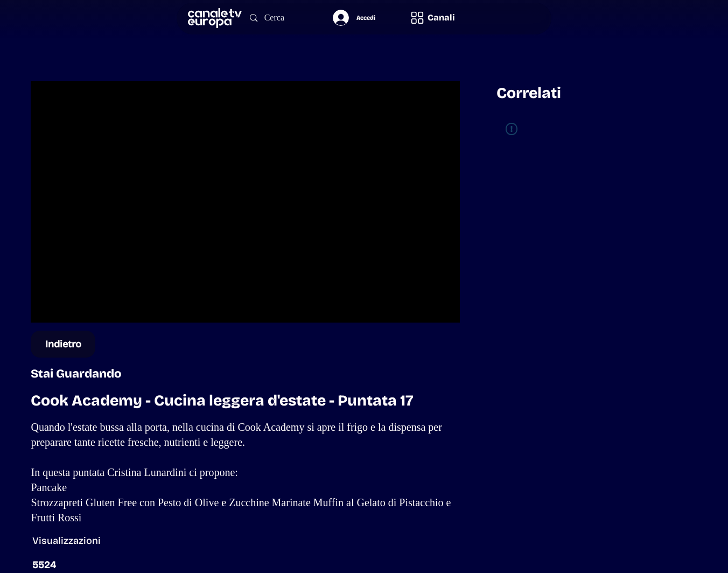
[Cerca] (281, 18)
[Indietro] (63, 344)
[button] (432, 18)
